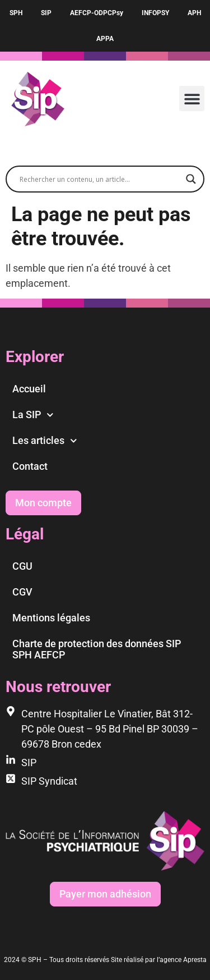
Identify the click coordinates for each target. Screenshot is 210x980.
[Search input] (100, 179)
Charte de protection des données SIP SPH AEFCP (97, 649)
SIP (46, 13)
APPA (105, 39)
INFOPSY (155, 13)
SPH (16, 13)
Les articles (45, 441)
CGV (22, 592)
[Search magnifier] (191, 179)
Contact (30, 466)
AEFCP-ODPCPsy (97, 13)
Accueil (29, 389)
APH (194, 13)
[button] (192, 99)
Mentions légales (51, 618)
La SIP (33, 415)
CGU (22, 566)
